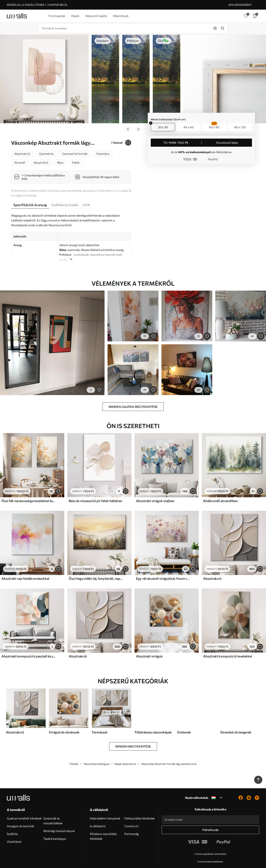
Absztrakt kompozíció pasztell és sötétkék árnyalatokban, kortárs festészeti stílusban (28, 647)
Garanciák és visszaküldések (53, 811)
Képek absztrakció (125, 755)
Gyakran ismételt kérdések (24, 809)
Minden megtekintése (133, 737)
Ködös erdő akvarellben (220, 492)
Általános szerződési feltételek (103, 827)
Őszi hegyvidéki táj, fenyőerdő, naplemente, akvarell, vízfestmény (96, 569)
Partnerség (132, 825)
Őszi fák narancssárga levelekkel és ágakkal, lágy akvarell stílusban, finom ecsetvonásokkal (28, 492)
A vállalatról (98, 817)
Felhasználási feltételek (140, 809)
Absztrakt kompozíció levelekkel (228, 647)
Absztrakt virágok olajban (155, 492)
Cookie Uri (131, 817)
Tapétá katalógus (55, 829)
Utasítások (14, 832)
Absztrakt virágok (149, 647)
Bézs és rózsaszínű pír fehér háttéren (95, 492)
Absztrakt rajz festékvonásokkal (25, 569)
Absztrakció (212, 569)
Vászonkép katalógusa (96, 755)
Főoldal (74, 755)
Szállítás (12, 825)
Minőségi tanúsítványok (59, 822)
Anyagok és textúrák (21, 817)
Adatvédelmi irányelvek (105, 809)
